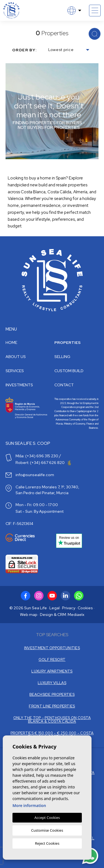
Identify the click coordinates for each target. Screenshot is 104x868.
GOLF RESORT (52, 660)
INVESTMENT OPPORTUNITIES (52, 648)
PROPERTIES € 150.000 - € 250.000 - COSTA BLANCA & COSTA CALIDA (52, 735)
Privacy (69, 608)
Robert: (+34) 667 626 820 (43, 463)
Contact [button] (64, 385)
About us (16, 357)
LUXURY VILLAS (52, 683)
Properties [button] (68, 342)
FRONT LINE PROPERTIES (52, 706)
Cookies (85, 608)
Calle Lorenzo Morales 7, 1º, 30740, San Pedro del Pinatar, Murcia (47, 490)
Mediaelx (76, 615)
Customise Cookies (47, 830)
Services (15, 371)
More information (29, 805)
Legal (54, 608)
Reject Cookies (47, 843)
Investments (19, 385)
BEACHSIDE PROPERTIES (52, 695)
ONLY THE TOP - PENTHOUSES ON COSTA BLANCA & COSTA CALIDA (52, 720)
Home (11, 342)
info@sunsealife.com (35, 475)
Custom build (69, 371)
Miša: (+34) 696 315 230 (37, 456)
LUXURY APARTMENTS (52, 671)
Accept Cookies (47, 818)
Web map (29, 615)
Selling (62, 357)
